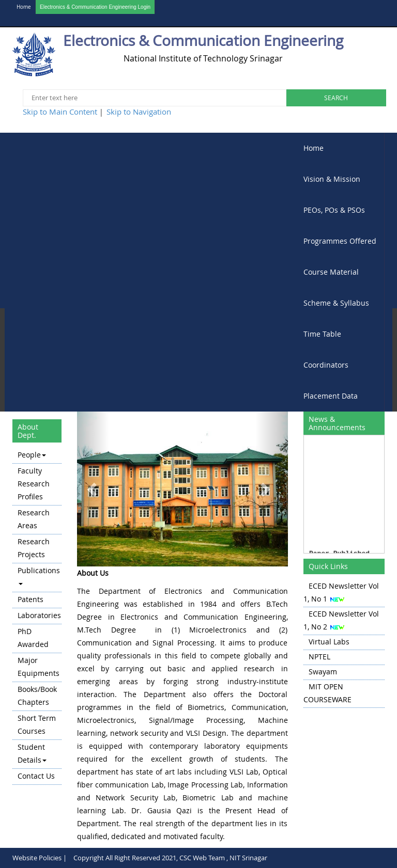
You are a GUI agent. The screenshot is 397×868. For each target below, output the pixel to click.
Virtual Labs (329, 642)
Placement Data (331, 396)
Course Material (331, 272)
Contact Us (36, 776)
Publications (39, 575)
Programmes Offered (340, 241)
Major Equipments (39, 667)
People (32, 455)
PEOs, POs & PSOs (334, 210)
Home (24, 7)
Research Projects (34, 548)
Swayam (323, 672)
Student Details (32, 753)
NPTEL (319, 657)
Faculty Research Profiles (34, 484)
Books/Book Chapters (37, 696)
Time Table (322, 334)
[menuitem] (340, 148)
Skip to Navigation (139, 112)
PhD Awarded (33, 638)
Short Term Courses (37, 724)
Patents (30, 599)
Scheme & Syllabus (336, 303)
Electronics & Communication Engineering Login (95, 7)
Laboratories (39, 615)
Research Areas (34, 519)
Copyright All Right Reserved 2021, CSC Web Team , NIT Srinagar (170, 858)
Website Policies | (40, 858)
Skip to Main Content (60, 112)
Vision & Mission (332, 179)
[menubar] (340, 272)
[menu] (37, 616)
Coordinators (326, 365)
